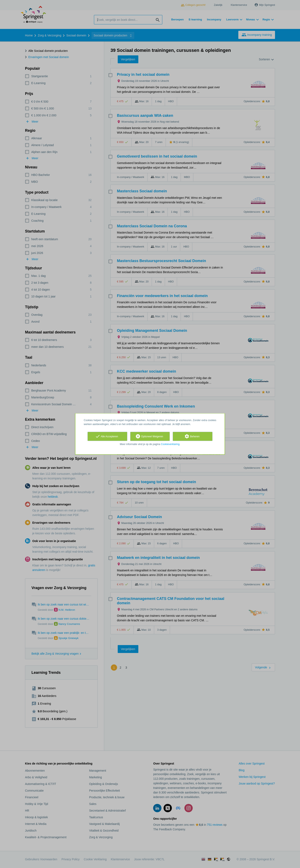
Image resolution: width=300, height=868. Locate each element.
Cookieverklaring (170, 444)
